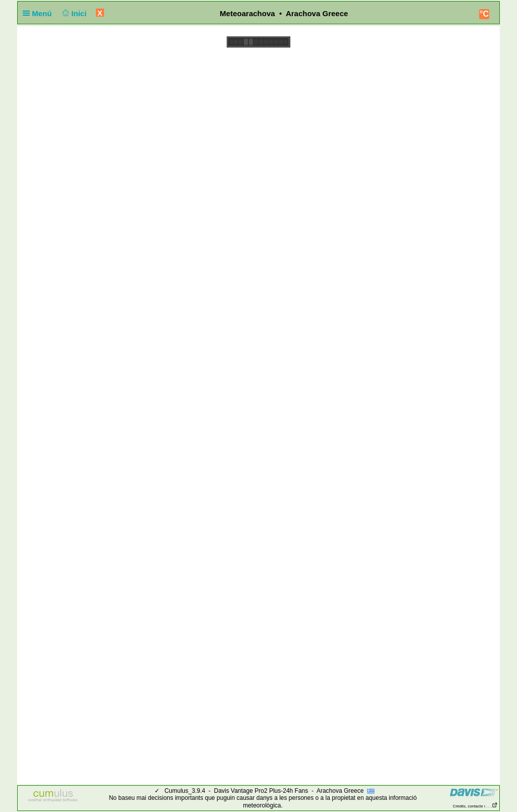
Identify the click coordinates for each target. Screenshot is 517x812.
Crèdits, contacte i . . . (475, 806)
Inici (73, 13)
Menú (39, 13)
